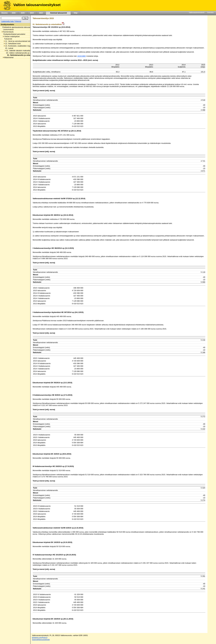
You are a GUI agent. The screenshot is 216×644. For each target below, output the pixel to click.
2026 (14, 13)
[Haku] (11, 18)
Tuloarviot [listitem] (7, 39)
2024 (32, 13)
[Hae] (25, 18)
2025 (23, 13)
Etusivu (4, 13)
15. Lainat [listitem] (8, 48)
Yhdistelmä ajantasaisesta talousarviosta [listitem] (18, 27)
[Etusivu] (6, 5)
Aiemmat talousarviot (58, 13)
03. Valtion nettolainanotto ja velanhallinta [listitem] (22, 53)
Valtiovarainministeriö (197, 13)
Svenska (210, 13)
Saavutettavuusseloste (41, 640)
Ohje (76, 13)
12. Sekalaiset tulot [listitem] (12, 44)
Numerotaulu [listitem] (8, 32)
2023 (41, 13)
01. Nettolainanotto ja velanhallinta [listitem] (21, 55)
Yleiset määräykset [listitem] (11, 36)
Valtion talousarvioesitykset (37, 5)
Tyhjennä (18, 21)
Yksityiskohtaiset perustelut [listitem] (13, 34)
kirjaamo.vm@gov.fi (40, 637)
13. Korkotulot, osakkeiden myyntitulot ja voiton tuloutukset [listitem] (28, 46)
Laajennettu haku (8, 21)
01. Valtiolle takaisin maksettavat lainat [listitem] (21, 51)
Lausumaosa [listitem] (8, 29)
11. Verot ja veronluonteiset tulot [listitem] (17, 41)
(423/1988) (82, 56)
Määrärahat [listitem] (8, 57)
